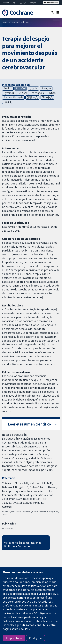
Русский (9, 93)
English (15, 3)
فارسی (23, 3)
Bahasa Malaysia (13, 97)
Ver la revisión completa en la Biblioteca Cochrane (23, 544)
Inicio (5, 22)
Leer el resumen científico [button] (29, 424)
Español (5, 3)
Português (37, 93)
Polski (7, 102)
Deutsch (23, 93)
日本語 (52, 93)
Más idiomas (51, 3)
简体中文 (47, 97)
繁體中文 (32, 97)
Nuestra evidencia (20, 22)
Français (33, 3)
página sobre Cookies (16, 629)
